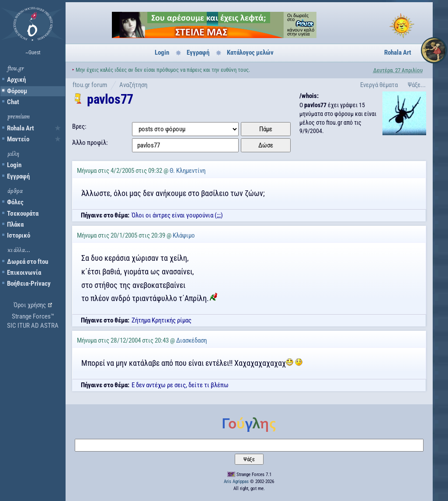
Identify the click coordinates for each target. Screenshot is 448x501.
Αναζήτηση (133, 85)
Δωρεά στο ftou (28, 262)
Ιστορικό (19, 235)
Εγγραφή (18, 176)
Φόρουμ (17, 91)
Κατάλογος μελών (250, 53)
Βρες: (79, 126)
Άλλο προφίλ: (90, 143)
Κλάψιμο (184, 235)
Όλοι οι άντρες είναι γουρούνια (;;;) (177, 215)
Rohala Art (21, 128)
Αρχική (16, 80)
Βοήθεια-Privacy (29, 284)
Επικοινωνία (24, 273)
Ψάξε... (417, 85)
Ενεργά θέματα (379, 85)
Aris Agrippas (236, 482)
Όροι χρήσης (30, 305)
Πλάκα (15, 224)
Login (14, 165)
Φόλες (15, 202)
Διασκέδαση (191, 340)
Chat (13, 102)
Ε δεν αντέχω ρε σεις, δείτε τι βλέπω (180, 385)
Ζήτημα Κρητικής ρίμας (161, 320)
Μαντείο (18, 139)
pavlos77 (110, 99)
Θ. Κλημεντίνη (188, 171)
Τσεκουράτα (23, 214)
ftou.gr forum (90, 85)
